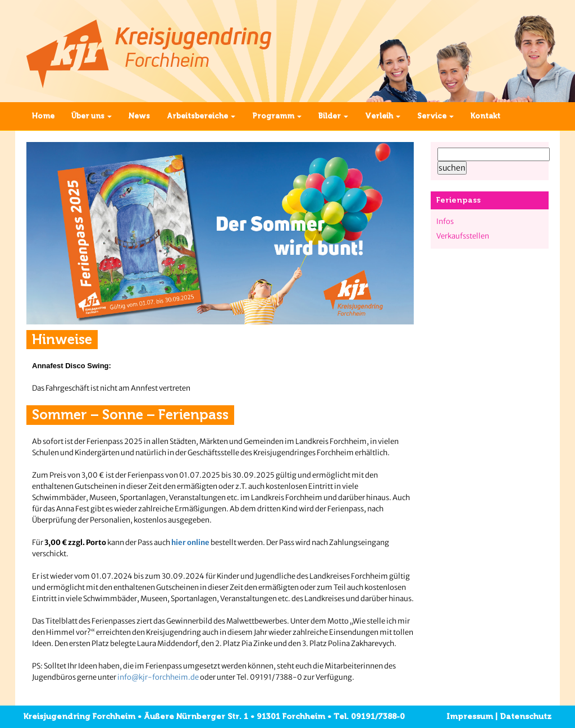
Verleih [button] (383, 116)
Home (43, 116)
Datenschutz (526, 716)
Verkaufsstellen (463, 236)
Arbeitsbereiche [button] (201, 116)
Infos (445, 221)
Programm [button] (277, 116)
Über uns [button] (92, 116)
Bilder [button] (333, 116)
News (139, 116)
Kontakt (485, 116)
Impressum (470, 716)
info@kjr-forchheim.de (158, 677)
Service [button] (435, 116)
